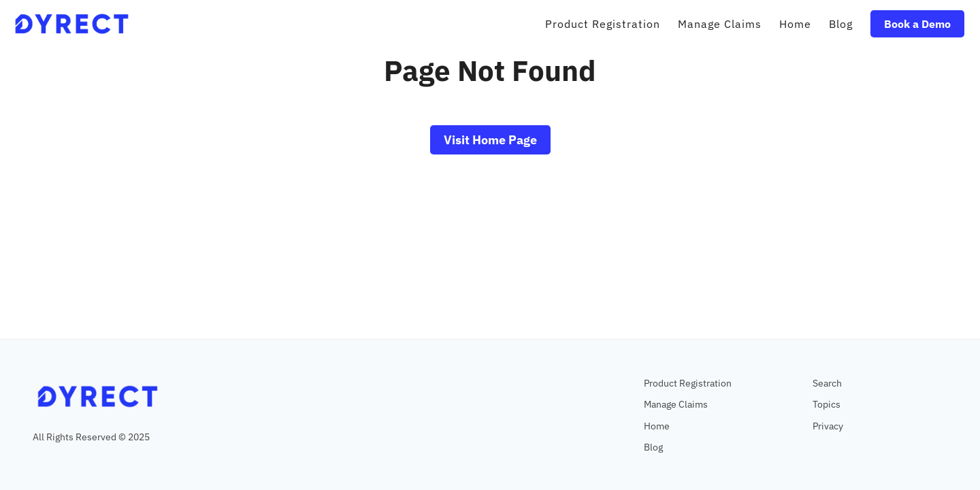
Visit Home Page (490, 140)
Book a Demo (917, 24)
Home (657, 426)
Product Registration (688, 383)
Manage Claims (676, 404)
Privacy (828, 426)
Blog (653, 447)
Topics (827, 404)
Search (827, 383)
